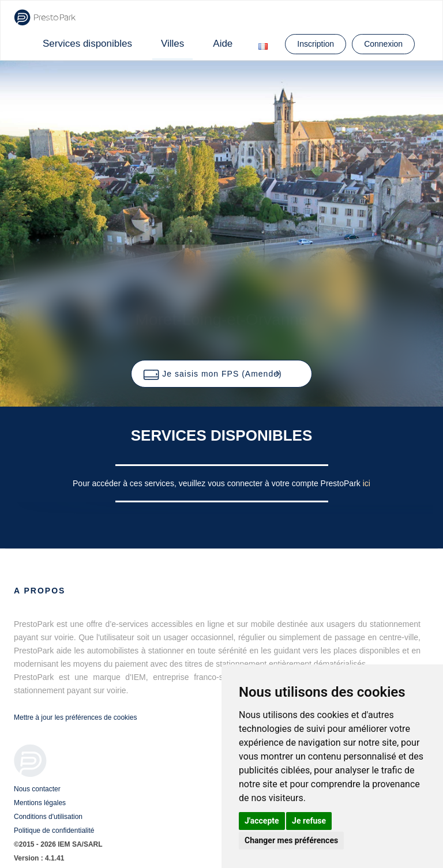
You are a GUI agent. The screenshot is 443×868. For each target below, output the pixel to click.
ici (367, 483)
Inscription (316, 44)
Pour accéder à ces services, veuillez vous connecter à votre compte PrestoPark (218, 483)
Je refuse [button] (309, 821)
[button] (221, 374)
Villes (172, 44)
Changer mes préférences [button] (291, 840)
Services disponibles (87, 44)
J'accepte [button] (262, 821)
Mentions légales (40, 803)
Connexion (383, 44)
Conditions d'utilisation (48, 817)
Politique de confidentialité (54, 831)
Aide (223, 44)
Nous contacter (37, 789)
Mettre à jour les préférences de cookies (75, 717)
